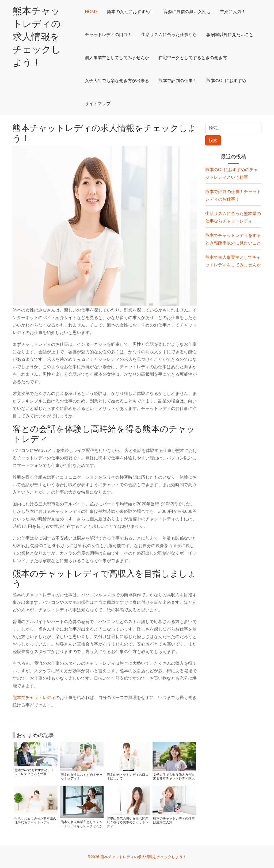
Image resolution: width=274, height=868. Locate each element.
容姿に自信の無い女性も (193, 11)
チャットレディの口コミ (114, 34)
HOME (97, 11)
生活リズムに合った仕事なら (175, 34)
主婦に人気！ (239, 11)
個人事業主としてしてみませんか (179, 57)
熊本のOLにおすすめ (159, 103)
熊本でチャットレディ (34, 697)
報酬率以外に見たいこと (114, 57)
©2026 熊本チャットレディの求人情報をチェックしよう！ (137, 857)
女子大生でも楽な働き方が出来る (201, 80)
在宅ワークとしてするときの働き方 (125, 80)
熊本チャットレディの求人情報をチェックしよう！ (40, 36)
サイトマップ (201, 103)
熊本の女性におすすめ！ (136, 11)
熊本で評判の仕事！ (110, 103)
